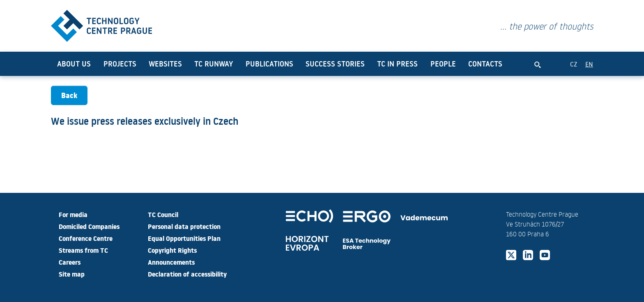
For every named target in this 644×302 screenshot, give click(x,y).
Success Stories (335, 71)
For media (73, 214)
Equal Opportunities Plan (184, 238)
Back (69, 102)
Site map (72, 274)
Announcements (171, 262)
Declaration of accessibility (187, 274)
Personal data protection (184, 226)
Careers (70, 262)
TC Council (163, 214)
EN (589, 71)
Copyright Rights (172, 250)
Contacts (485, 71)
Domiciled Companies (89, 226)
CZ (574, 71)
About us (74, 71)
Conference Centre (86, 238)
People (443, 71)
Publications (269, 71)
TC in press (397, 71)
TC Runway (214, 71)
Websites (165, 71)
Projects (120, 71)
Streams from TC (83, 250)
